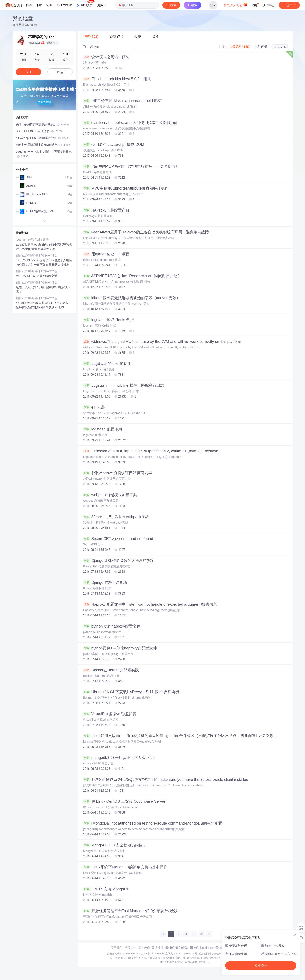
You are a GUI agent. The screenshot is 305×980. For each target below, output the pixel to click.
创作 (289, 5)
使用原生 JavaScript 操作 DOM (114, 145)
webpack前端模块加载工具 (110, 495)
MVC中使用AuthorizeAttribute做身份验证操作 (126, 188)
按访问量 (261, 47)
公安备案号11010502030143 (123, 954)
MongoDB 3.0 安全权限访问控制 (115, 845)
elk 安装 (94, 407)
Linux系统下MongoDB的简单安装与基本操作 (125, 867)
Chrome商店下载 (176, 958)
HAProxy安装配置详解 (106, 210)
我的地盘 (23, 18)
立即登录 (261, 966)
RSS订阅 (280, 47)
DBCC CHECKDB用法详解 (39, 131)
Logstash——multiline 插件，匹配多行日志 (124, 385)
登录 (213, 5)
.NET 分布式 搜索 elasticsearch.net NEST (123, 101)
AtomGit (64, 5)
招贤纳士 (130, 948)
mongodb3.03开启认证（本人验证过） (120, 758)
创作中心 (268, 5)
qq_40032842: (26, 303)
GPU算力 (85, 4)
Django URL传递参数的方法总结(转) (118, 561)
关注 (29, 72)
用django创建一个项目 (106, 254)
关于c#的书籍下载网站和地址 (43, 124)
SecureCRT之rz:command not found (118, 539)
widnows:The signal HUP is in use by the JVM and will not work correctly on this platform (162, 342)
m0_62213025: (26, 260)
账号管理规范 (194, 958)
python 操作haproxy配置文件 (112, 626)
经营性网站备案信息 (210, 954)
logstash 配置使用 (103, 429)
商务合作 (144, 948)
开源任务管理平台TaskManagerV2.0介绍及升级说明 (131, 911)
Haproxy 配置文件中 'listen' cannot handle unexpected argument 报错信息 (150, 604)
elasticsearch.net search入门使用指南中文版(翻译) (130, 123)
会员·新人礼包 (235, 5)
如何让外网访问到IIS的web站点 (43, 145)
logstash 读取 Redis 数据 (109, 320)
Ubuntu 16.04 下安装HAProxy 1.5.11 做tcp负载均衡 (131, 692)
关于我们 (117, 948)
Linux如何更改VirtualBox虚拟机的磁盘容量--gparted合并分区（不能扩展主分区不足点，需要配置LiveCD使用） (182, 736)
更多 (102, 5)
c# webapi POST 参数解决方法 (43, 138)
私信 (60, 72)
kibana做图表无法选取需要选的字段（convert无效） (132, 298)
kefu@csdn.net (204, 948)
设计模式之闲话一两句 (106, 57)
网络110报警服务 (131, 958)
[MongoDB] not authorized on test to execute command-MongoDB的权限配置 (153, 823)
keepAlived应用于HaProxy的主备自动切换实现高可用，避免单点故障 (146, 232)
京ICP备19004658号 (153, 954)
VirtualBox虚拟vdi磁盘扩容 (110, 714)
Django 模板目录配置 (105, 582)
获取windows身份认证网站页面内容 (118, 473)
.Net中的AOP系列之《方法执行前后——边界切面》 (131, 166)
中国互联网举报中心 (154, 958)
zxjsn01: (22, 244)
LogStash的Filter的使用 (107, 364)
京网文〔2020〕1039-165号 (181, 954)
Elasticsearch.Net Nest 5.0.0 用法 (117, 79)
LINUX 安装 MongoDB (106, 889)
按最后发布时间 (240, 47)
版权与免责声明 (212, 958)
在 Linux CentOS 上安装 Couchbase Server (124, 801)
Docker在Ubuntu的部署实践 (111, 670)
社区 (49, 5)
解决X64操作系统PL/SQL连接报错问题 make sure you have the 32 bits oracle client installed (166, 780)
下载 (39, 5)
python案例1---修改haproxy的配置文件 (120, 648)
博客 (29, 5)
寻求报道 (157, 948)
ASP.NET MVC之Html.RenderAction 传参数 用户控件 (132, 276)
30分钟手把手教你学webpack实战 (116, 517)
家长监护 (115, 958)
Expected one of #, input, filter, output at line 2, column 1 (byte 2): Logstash (151, 451)
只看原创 (91, 47)
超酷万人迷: (24, 287)
